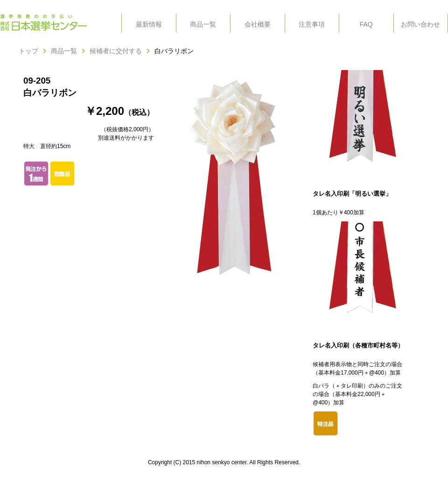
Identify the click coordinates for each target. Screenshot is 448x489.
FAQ (366, 24)
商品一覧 (203, 24)
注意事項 (312, 24)
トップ (28, 51)
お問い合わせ (420, 24)
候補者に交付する (116, 51)
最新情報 (149, 24)
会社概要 (258, 24)
